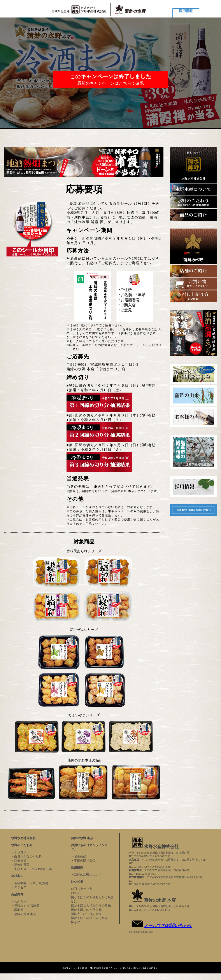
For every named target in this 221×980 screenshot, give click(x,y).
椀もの (75, 922)
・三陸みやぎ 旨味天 (25, 906)
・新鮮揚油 (19, 861)
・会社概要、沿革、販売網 (30, 883)
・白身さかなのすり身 (26, 857)
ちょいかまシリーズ (84, 715)
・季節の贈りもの (83, 860)
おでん (75, 893)
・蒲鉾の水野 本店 (24, 914)
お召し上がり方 (82, 889)
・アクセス (19, 887)
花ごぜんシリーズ (84, 630)
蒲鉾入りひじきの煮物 (86, 914)
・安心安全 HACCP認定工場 (32, 869)
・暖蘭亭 (17, 910)
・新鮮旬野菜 (20, 865)
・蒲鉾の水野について (86, 875)
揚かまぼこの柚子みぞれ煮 (89, 918)
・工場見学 (19, 852)
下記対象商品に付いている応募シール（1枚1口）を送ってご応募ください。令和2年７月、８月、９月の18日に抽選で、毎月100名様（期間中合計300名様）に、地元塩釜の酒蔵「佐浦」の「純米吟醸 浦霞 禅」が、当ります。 (114, 213)
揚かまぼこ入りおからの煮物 (91, 906)
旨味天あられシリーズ (84, 551)
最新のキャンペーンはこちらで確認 (110, 83)
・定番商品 (79, 856)
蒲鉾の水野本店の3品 (84, 760)
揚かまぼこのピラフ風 (86, 910)
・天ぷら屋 (19, 902)
